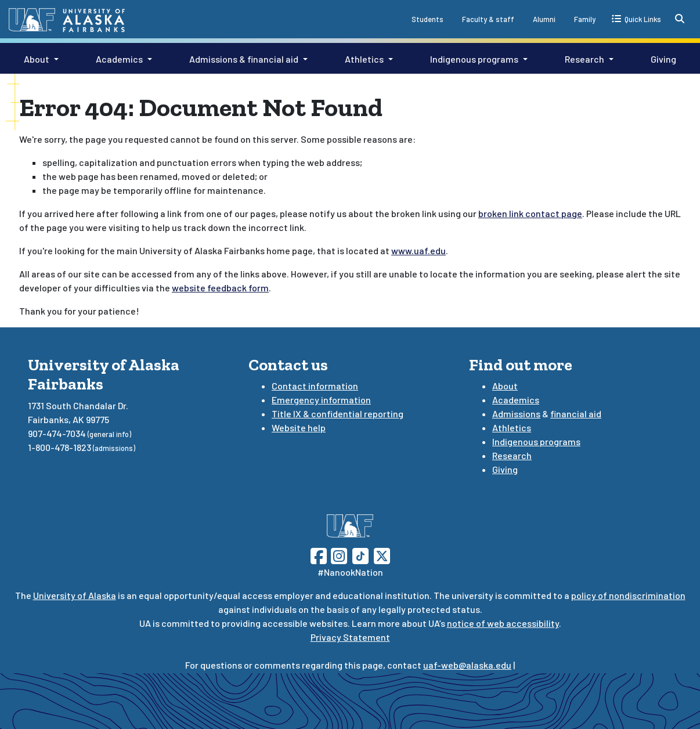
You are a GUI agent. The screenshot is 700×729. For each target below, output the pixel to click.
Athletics (364, 59)
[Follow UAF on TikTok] (360, 555)
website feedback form (220, 288)
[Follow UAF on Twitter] (382, 555)
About (37, 59)
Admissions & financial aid (244, 59)
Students (427, 19)
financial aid (576, 414)
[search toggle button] (680, 19)
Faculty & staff (488, 19)
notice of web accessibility (503, 623)
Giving (663, 59)
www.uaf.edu (418, 250)
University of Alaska (75, 595)
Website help (299, 427)
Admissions (516, 414)
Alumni (544, 19)
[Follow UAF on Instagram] (338, 555)
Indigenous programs (474, 59)
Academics (119, 59)
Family (585, 19)
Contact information (315, 386)
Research (584, 59)
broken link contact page (530, 213)
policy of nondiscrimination (628, 595)
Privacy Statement (350, 637)
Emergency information (321, 400)
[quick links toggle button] (636, 19)
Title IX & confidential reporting (338, 414)
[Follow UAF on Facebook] (319, 555)
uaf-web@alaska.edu (467, 665)
